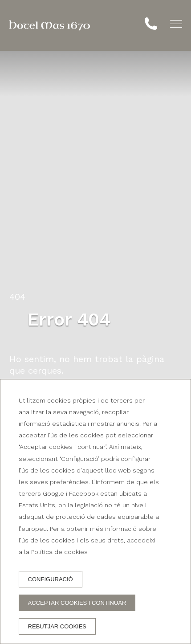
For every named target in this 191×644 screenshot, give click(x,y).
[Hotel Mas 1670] (49, 25)
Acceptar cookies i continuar (77, 603)
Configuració (51, 579)
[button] (176, 24)
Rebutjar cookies (57, 626)
